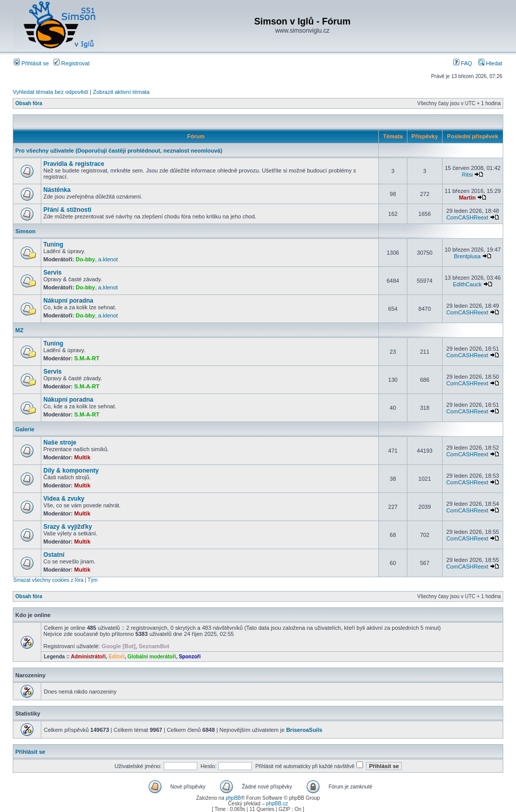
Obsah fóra (29, 103)
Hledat (490, 63)
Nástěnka (57, 190)
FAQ (463, 63)
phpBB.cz (277, 804)
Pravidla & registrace (74, 164)
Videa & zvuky (64, 499)
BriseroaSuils (304, 730)
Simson (25, 231)
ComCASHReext (467, 217)
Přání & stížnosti (67, 210)
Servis (53, 273)
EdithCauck (467, 284)
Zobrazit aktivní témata (121, 92)
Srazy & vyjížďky (68, 527)
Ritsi (467, 175)
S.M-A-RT (87, 358)
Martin (467, 198)
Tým (93, 580)
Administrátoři (88, 657)
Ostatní (54, 555)
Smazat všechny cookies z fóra (48, 580)
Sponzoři (190, 657)
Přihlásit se (31, 63)
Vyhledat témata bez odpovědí (50, 92)
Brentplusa (467, 256)
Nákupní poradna (68, 301)
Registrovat (72, 63)
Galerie (25, 429)
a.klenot (108, 259)
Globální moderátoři (152, 657)
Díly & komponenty (71, 471)
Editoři (117, 657)
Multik (83, 457)
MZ (19, 330)
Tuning (53, 244)
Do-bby (86, 259)
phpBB (233, 798)
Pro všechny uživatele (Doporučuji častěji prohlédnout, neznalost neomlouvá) (119, 151)
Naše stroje (60, 442)
